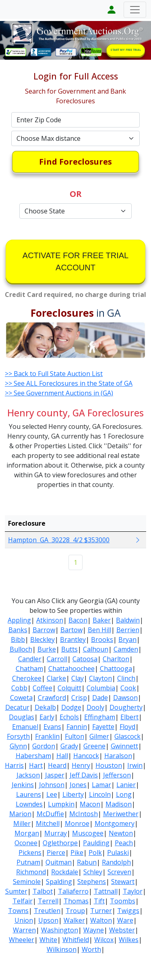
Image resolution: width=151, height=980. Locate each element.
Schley (93, 872)
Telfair (23, 901)
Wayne (94, 930)
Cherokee (27, 678)
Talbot (43, 891)
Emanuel (25, 727)
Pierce (56, 853)
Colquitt (69, 688)
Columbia (101, 688)
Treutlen (47, 911)
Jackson (28, 775)
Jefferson (117, 775)
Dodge (71, 707)
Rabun (87, 862)
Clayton (100, 678)
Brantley (73, 639)
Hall (62, 756)
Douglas (22, 717)
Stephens (92, 882)
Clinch (126, 678)
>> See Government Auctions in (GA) (59, 393)
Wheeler (22, 940)
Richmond (31, 872)
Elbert (129, 717)
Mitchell (48, 823)
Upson (48, 920)
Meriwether (121, 814)
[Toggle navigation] (135, 10)
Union (24, 920)
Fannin (77, 727)
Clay (78, 678)
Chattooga (116, 669)
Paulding (96, 843)
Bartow (71, 630)
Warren (24, 930)
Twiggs (128, 911)
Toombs (123, 901)
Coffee (42, 688)
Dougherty (126, 707)
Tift (99, 901)
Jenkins (23, 785)
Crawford (52, 698)
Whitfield (76, 940)
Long (124, 794)
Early (47, 717)
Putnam (28, 862)
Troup (75, 911)
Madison (119, 804)
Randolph (116, 862)
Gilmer (99, 736)
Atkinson (50, 620)
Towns (18, 911)
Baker (102, 620)
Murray (56, 833)
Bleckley (42, 639)
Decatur (17, 707)
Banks (18, 630)
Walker (74, 920)
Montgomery (115, 823)
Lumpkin (61, 804)
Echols (69, 717)
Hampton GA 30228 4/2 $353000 (59, 540)
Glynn (18, 746)
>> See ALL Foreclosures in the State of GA (69, 383)
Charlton (116, 659)
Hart (36, 765)
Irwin (135, 765)
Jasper (55, 775)
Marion (20, 814)
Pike (77, 853)
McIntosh (84, 814)
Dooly (95, 707)
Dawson (125, 698)
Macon (90, 804)
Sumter (16, 891)
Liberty (73, 794)
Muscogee (88, 833)
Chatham (29, 669)
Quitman (59, 862)
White (48, 940)
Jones (78, 785)
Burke (47, 649)
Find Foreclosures (75, 162)
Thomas (76, 901)
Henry (81, 765)
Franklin (47, 736)
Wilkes (129, 940)
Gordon (44, 746)
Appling (19, 620)
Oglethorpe (60, 843)
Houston (109, 765)
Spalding (59, 882)
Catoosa (85, 659)
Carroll (57, 659)
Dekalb (45, 707)
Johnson (52, 785)
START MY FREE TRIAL (126, 50)
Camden (126, 649)
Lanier (126, 785)
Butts (69, 649)
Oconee (26, 843)
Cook (128, 688)
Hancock (86, 756)
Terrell (48, 901)
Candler (30, 659)
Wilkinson (62, 949)
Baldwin (128, 620)
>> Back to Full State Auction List (54, 374)
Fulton (74, 736)
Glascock (127, 736)
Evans (52, 727)
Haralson (118, 756)
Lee (52, 794)
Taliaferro (73, 891)
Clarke (56, 678)
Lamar (101, 785)
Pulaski (118, 853)
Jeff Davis (84, 775)
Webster (122, 930)
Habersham (33, 756)
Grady (69, 746)
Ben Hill (99, 630)
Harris (14, 765)
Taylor (133, 891)
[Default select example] (76, 138)
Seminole (27, 882)
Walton (101, 920)
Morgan (27, 833)
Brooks (102, 639)
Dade (100, 698)
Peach (124, 843)
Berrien (128, 630)
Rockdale (65, 872)
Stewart (123, 882)
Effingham (100, 717)
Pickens (30, 853)
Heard (57, 765)
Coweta (21, 698)
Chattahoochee (71, 669)
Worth (91, 949)
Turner (101, 911)
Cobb (19, 688)
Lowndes (29, 804)
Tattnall (106, 891)
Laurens (29, 794)
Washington (60, 930)
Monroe (77, 823)
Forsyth (18, 736)
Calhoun (96, 649)
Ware (125, 920)
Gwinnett (124, 746)
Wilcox (104, 940)
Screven (119, 872)
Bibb (18, 639)
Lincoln (100, 794)
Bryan (127, 639)
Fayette (103, 727)
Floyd (127, 727)
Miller (22, 823)
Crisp (79, 698)
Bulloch (21, 649)
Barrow (44, 630)
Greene (94, 746)
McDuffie (50, 814)
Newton (121, 833)
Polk (95, 853)
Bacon (78, 620)
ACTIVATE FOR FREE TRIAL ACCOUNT (75, 261)
